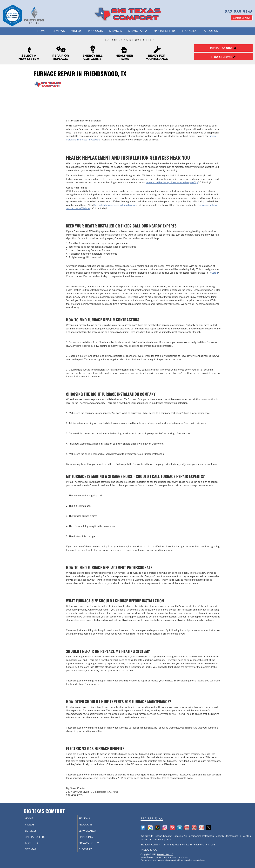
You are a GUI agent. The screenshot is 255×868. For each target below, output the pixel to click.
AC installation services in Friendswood (115, 205)
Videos (76, 31)
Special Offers (165, 31)
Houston (213, 273)
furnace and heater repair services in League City (172, 182)
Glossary (90, 853)
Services (116, 31)
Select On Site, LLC (165, 854)
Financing (190, 31)
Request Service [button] (223, 57)
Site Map (35, 853)
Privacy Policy (94, 846)
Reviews (59, 31)
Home (42, 31)
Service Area (138, 31)
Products (95, 31)
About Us (211, 31)
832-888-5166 (152, 819)
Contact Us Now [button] (242, 18)
